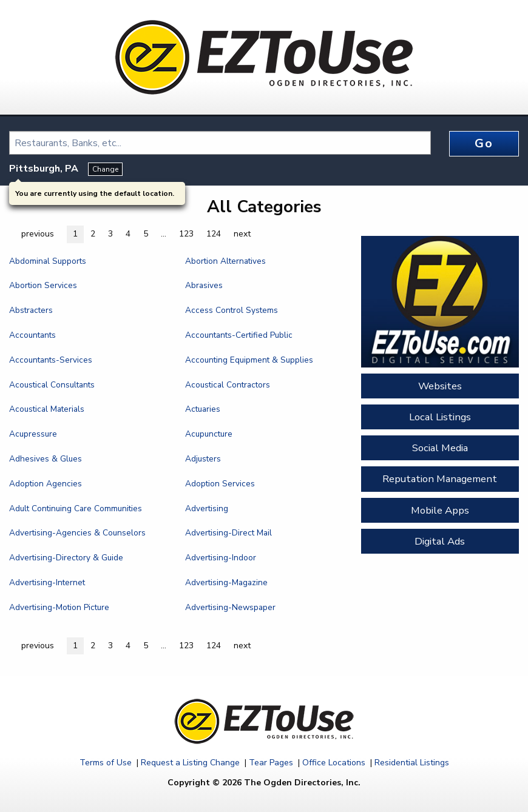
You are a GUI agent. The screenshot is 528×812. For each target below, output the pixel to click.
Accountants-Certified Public (239, 335)
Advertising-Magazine (226, 582)
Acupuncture (209, 434)
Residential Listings (412, 763)
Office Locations (334, 763)
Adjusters (203, 459)
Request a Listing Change (190, 763)
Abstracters (31, 310)
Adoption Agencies (46, 484)
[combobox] (220, 143)
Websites (440, 386)
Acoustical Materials (47, 409)
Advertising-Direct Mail (228, 533)
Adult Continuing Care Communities (76, 508)
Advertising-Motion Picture (59, 607)
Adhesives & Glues (46, 459)
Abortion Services (43, 285)
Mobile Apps (440, 510)
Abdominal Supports (48, 261)
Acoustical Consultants (52, 385)
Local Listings (440, 417)
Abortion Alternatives (225, 261)
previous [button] (38, 234)
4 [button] (128, 234)
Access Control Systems (232, 310)
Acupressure (33, 434)
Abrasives (204, 285)
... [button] (164, 234)
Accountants (32, 335)
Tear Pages (271, 763)
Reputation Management (440, 479)
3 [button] (110, 234)
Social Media (440, 448)
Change (105, 169)
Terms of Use (106, 763)
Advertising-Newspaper (230, 607)
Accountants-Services (51, 360)
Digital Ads (440, 541)
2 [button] (93, 234)
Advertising (207, 508)
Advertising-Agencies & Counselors (77, 533)
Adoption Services (220, 484)
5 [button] (146, 234)
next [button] (242, 234)
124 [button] (214, 234)
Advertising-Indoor (221, 558)
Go (484, 143)
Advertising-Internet (47, 582)
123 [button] (186, 234)
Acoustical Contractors (228, 385)
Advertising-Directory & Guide (66, 558)
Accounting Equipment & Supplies (249, 360)
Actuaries (203, 409)
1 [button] (75, 234)
